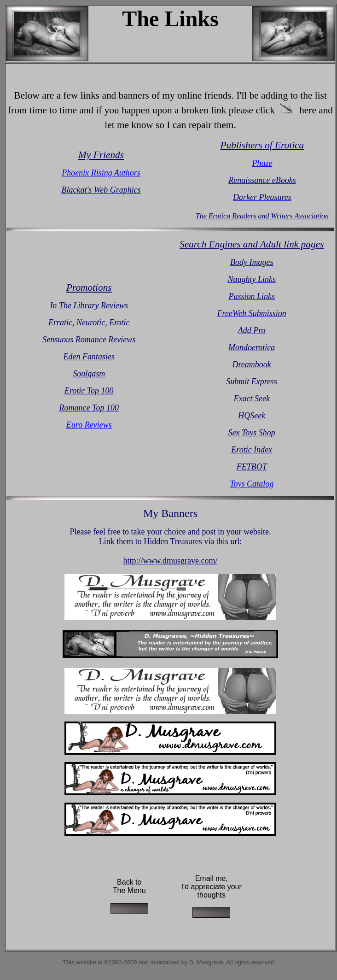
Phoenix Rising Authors (101, 173)
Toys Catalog (252, 484)
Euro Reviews (89, 425)
